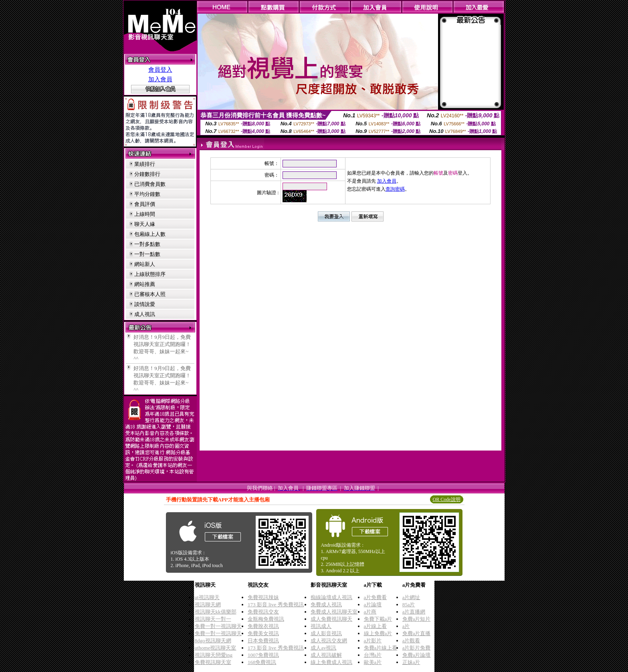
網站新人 (145, 264)
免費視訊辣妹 (263, 597)
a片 (406, 626)
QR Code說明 (447, 499)
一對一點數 (147, 254)
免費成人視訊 (326, 605)
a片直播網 (414, 612)
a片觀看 (411, 641)
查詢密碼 (395, 189)
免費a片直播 (417, 633)
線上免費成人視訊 (331, 662)
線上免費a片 (378, 633)
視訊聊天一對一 (213, 619)
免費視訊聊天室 (213, 662)
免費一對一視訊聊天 (218, 626)
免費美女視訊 (263, 633)
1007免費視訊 (263, 655)
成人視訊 (145, 314)
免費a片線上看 (381, 648)
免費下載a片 (378, 619)
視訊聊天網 (208, 605)
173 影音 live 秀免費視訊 (276, 605)
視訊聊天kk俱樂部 (216, 612)
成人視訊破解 (326, 655)
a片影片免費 (417, 648)
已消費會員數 (150, 184)
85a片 (409, 605)
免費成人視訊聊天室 (334, 612)
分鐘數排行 (147, 174)
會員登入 (160, 70)
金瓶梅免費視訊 (266, 619)
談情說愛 (145, 304)
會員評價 (145, 204)
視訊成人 (321, 626)
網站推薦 (145, 284)
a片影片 (373, 641)
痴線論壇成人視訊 (331, 597)
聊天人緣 (145, 224)
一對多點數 (147, 244)
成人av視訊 (323, 648)
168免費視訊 (262, 662)
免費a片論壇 (417, 655)
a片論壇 (373, 605)
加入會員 (160, 79)
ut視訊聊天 (207, 597)
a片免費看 (376, 597)
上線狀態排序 (150, 274)
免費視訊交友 (263, 612)
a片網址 (411, 597)
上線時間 (145, 214)
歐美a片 (373, 662)
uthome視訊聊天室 (216, 648)
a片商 (370, 612)
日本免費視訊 (263, 641)
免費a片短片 (417, 619)
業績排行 (145, 164)
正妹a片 (411, 662)
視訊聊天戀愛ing (214, 655)
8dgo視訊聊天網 (213, 641)
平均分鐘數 (147, 194)
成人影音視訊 (326, 633)
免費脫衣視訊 (263, 626)
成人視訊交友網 (329, 641)
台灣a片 (373, 655)
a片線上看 (376, 626)
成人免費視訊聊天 (331, 619)
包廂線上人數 (150, 234)
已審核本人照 (150, 294)
